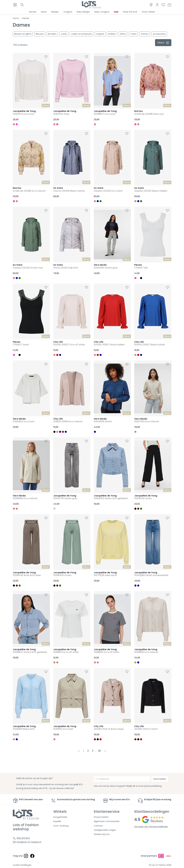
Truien (133, 34)
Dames (33, 12)
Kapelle (57, 821)
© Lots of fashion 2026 (160, 865)
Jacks (64, 34)
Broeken (52, 34)
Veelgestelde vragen (105, 830)
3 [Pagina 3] (93, 751)
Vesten (145, 34)
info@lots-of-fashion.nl (29, 842)
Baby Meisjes (83, 12)
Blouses (40, 34)
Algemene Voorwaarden (107, 821)
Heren (44, 12)
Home (16, 18)
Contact (98, 826)
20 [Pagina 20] (99, 751)
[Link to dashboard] (157, 5)
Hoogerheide (60, 817)
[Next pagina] (105, 751)
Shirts (123, 34)
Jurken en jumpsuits (81, 34)
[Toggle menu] (16, 5)
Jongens (68, 12)
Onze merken (148, 12)
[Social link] (26, 856)
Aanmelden (160, 779)
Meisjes (55, 12)
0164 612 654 (23, 838)
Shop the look (130, 12)
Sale (116, 12)
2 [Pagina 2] (88, 751)
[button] (169, 5)
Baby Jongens (102, 12)
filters (163, 43)
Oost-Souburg (61, 826)
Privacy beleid (101, 817)
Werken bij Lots (102, 834)
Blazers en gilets (23, 34)
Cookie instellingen (22, 865)
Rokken (112, 34)
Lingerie (100, 34)
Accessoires (159, 34)
